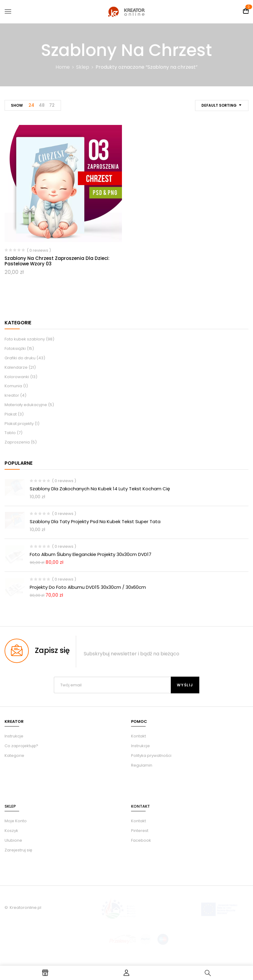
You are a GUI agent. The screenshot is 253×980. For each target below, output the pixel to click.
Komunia (13, 386)
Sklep (83, 67)
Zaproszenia (17, 442)
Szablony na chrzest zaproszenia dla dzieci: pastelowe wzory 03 (57, 261)
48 (42, 105)
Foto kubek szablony (25, 339)
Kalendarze (16, 367)
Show (17, 105)
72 (52, 105)
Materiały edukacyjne (26, 405)
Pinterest (140, 831)
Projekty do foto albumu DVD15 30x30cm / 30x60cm (88, 587)
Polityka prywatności (151, 756)
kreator (12, 395)
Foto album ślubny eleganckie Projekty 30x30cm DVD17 (91, 554)
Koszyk (11, 831)
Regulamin (142, 765)
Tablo (10, 433)
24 (31, 105)
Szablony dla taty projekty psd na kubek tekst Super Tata (95, 521)
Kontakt (138, 736)
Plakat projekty (19, 424)
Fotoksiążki (15, 349)
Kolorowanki (17, 377)
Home (63, 67)
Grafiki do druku (20, 358)
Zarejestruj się (18, 850)
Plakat (11, 414)
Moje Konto (16, 821)
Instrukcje (140, 746)
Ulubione (13, 840)
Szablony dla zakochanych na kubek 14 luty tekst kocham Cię (100, 489)
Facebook (141, 840)
